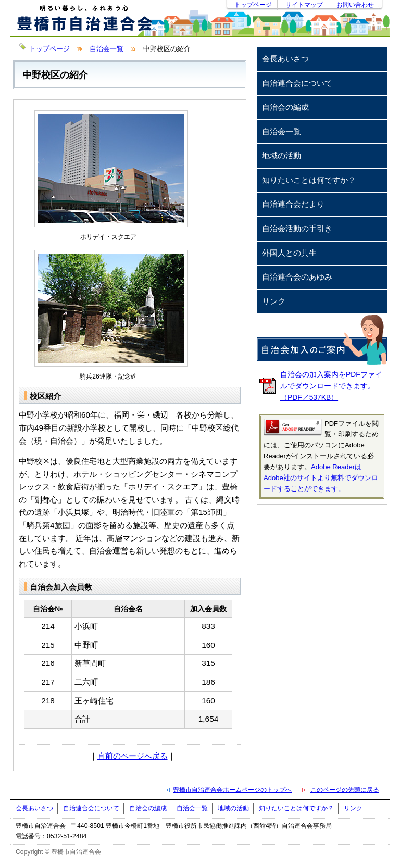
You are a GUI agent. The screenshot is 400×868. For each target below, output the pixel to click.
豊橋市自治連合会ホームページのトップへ (232, 790)
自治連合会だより (293, 204)
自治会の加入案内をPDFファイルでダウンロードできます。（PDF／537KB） (331, 386)
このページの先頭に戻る (345, 790)
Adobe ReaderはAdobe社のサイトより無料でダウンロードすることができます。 (321, 478)
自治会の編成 (285, 107)
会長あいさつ (285, 59)
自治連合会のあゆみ (297, 277)
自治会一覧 (107, 49)
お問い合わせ (355, 5)
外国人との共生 (289, 253)
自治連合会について (297, 83)
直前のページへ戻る (133, 756)
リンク (274, 301)
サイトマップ (304, 5)
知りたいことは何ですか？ (309, 180)
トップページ (253, 5)
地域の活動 (282, 155)
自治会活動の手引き (297, 228)
